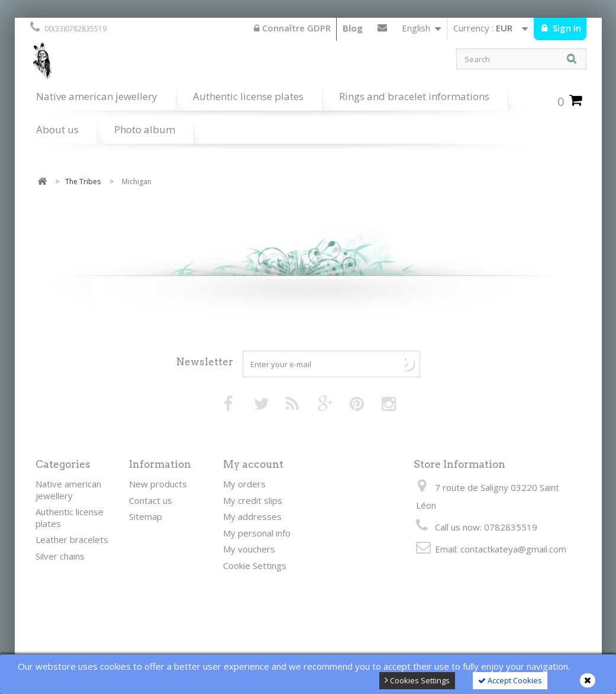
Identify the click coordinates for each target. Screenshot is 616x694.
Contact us (382, 30)
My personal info (257, 533)
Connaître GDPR (292, 28)
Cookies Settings (417, 680)
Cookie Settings (255, 566)
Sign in (566, 28)
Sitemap (146, 516)
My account (253, 464)
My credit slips (253, 500)
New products (158, 484)
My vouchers (249, 549)
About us (57, 129)
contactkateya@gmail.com (513, 549)
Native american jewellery (97, 96)
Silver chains (60, 556)
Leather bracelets (72, 539)
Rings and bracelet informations (414, 96)
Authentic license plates (248, 96)
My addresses (252, 516)
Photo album (145, 129)
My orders (244, 484)
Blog (353, 28)
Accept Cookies (510, 680)
